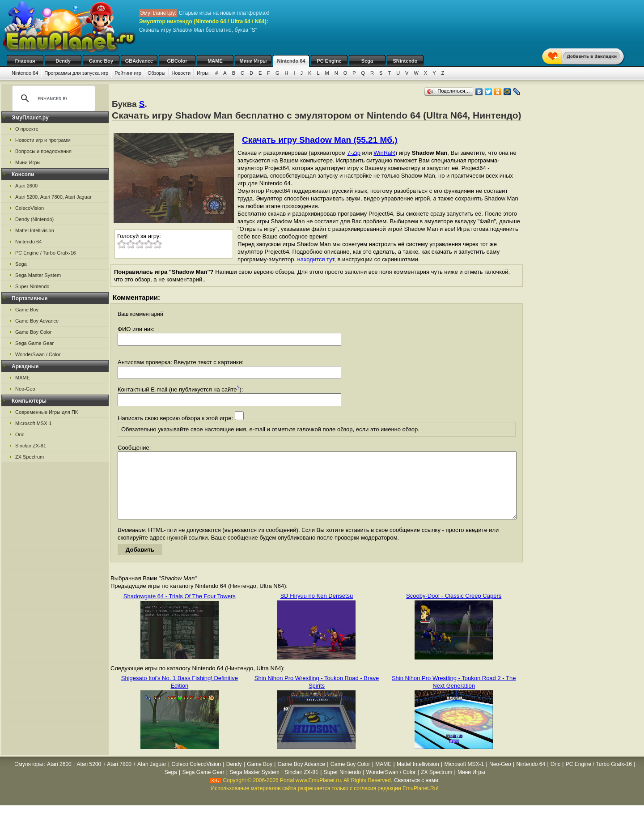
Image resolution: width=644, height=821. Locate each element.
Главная (25, 61)
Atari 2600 (26, 186)
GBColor (177, 61)
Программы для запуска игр (76, 73)
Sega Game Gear (34, 343)
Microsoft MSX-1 (33, 423)
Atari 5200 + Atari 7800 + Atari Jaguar (122, 778)
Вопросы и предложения (43, 151)
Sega (367, 61)
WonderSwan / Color (38, 354)
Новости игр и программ (43, 140)
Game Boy (101, 61)
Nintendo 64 (291, 61)
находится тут (316, 259)
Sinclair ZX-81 (31, 446)
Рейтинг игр (128, 73)
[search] (52, 98)
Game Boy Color (33, 332)
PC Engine (329, 61)
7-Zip (354, 153)
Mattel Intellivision (35, 230)
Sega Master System (38, 275)
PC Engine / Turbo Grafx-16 (46, 253)
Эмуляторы (29, 778)
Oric (20, 434)
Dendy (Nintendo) (34, 219)
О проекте (27, 129)
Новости (181, 73)
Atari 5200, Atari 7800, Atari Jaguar (53, 197)
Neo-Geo (25, 389)
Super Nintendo (32, 286)
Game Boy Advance (37, 321)
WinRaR (384, 153)
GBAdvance (139, 61)
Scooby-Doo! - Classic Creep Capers (454, 609)
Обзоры (157, 73)
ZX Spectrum (30, 457)
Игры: (203, 73)
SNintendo (405, 61)
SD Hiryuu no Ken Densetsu (317, 609)
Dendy (63, 61)
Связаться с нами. (417, 794)
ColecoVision (30, 208)
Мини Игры (253, 61)
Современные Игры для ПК (47, 412)
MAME (215, 61)
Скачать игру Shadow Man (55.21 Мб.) (320, 140)
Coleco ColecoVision (197, 778)
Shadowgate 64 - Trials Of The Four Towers (180, 610)
